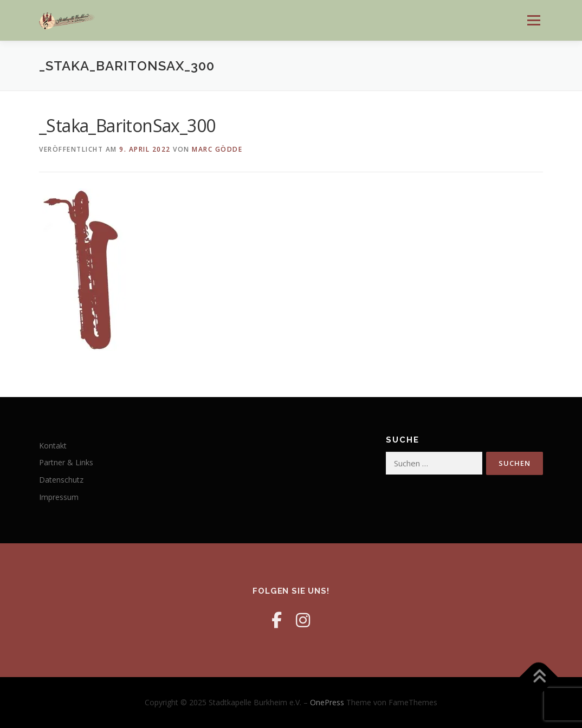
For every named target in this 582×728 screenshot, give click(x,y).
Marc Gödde (217, 149)
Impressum (59, 497)
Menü (533, 20)
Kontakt (53, 446)
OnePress (327, 702)
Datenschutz (61, 480)
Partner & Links (66, 462)
